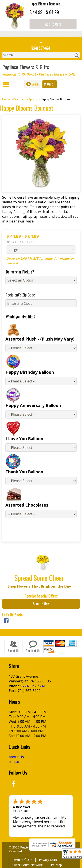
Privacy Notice (49, 860)
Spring (33, 99)
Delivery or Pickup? (20, 272)
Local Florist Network (27, 865)
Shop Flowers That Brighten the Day (39, 586)
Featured (19, 99)
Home (6, 99)
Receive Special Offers (41, 596)
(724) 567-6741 (41, 48)
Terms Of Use (22, 860)
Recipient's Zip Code (20, 295)
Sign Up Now (41, 604)
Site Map (56, 865)
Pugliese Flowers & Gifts (26, 67)
